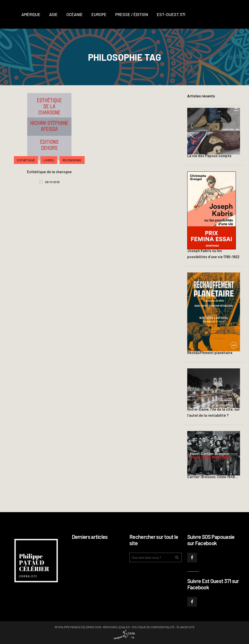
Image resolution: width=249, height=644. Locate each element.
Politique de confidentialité (153, 627)
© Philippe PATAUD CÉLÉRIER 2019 (78, 627)
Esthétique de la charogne (49, 172)
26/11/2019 (49, 182)
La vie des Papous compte (209, 156)
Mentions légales (116, 627)
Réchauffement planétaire (210, 353)
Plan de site (186, 627)
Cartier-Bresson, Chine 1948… (212, 477)
